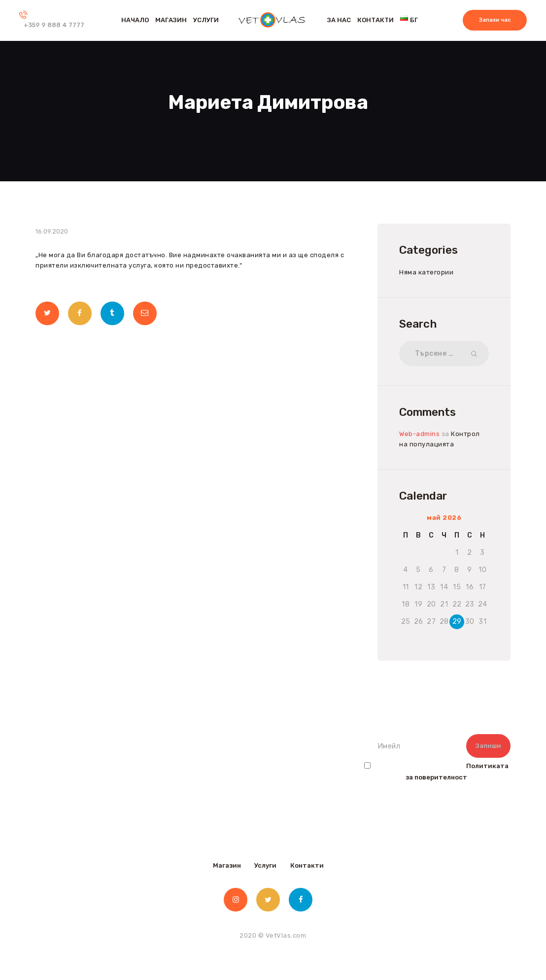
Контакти (307, 865)
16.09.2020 (52, 231)
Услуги (265, 865)
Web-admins (419, 434)
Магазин (227, 865)
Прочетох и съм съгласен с (436, 772)
